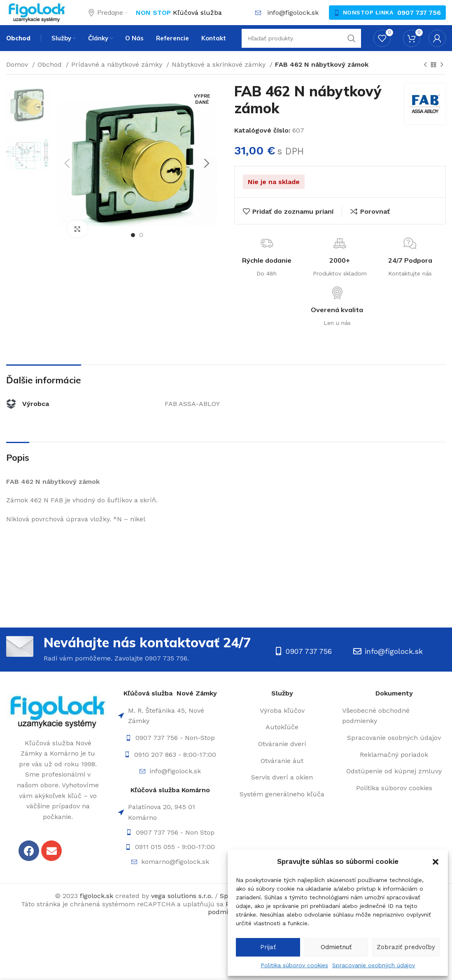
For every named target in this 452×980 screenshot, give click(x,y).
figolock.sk (97, 913)
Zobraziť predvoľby (406, 947)
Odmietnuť (336, 947)
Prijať (268, 947)
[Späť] (425, 82)
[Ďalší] (442, 82)
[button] (436, 862)
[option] (28, 122)
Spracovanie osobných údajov (374, 965)
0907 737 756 (419, 20)
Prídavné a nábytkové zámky (118, 81)
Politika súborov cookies (294, 965)
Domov (18, 81)
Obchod (51, 81)
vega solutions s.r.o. (182, 913)
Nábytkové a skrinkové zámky (220, 81)
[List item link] (170, 755)
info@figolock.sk (293, 20)
